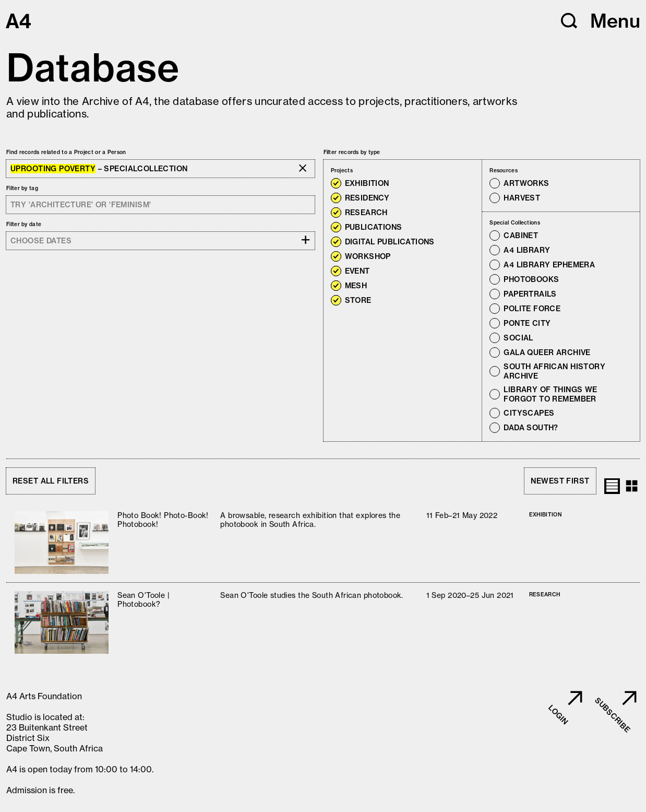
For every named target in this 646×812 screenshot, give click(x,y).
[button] (569, 21)
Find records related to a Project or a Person (66, 152)
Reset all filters (51, 481)
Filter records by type (352, 152)
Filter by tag (22, 188)
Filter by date (24, 224)
